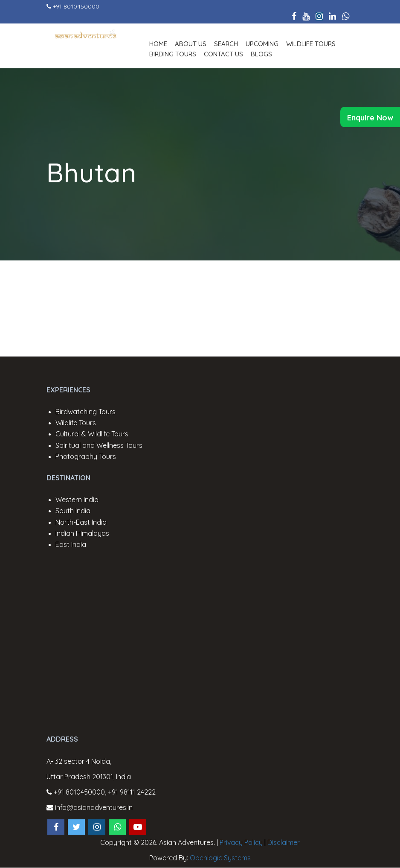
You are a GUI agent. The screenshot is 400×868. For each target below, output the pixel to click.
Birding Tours (173, 54)
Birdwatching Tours (86, 412)
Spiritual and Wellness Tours (99, 445)
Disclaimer (284, 842)
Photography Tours (86, 456)
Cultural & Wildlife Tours (92, 434)
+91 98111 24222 (132, 792)
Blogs (261, 54)
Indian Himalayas (82, 533)
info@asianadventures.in (90, 807)
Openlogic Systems (220, 858)
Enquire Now (370, 118)
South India (73, 511)
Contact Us (223, 54)
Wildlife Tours (311, 44)
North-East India (81, 522)
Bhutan (91, 172)
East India (71, 544)
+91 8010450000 (76, 6)
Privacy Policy (241, 842)
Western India (77, 500)
